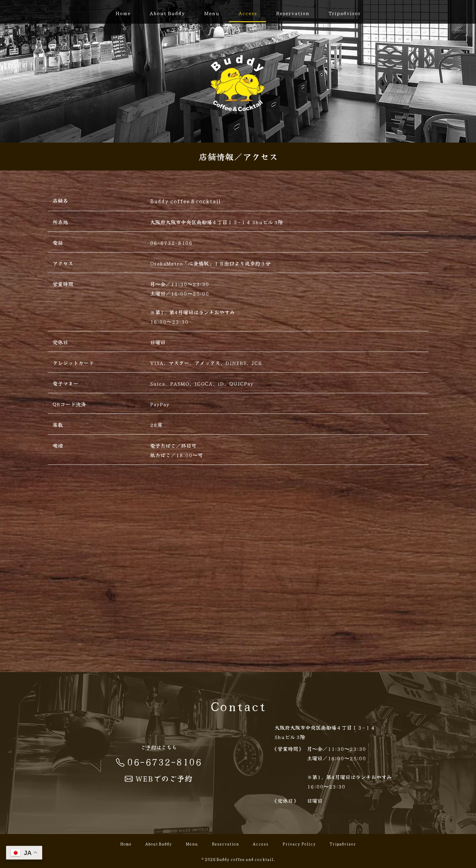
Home (123, 13)
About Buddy (167, 13)
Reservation (293, 13)
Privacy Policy (299, 844)
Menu (212, 13)
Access (248, 13)
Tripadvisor (344, 13)
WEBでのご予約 (159, 778)
